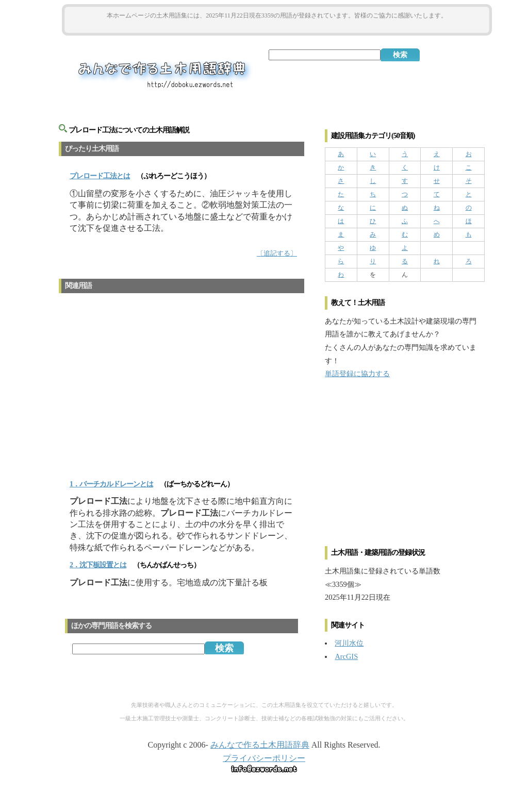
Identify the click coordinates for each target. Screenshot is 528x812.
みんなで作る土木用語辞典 (260, 745)
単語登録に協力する (357, 374)
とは (100, 176)
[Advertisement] (277, 27)
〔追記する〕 (277, 253)
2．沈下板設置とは (98, 565)
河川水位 (349, 643)
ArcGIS (346, 656)
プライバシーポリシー (264, 758)
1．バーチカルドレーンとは (111, 484)
